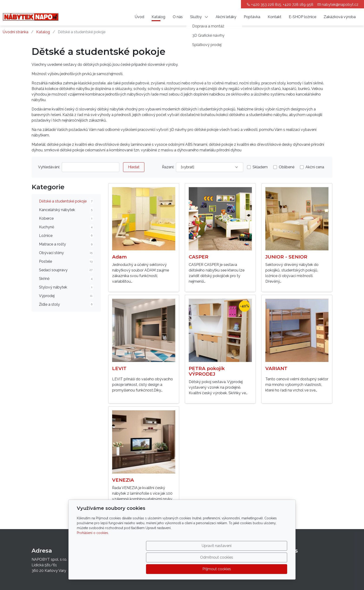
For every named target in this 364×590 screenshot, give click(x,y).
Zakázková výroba (340, 17)
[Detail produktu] (144, 219)
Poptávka (252, 17)
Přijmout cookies (265, 569)
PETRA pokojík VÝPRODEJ (207, 371)
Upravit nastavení (172, 569)
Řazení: (168, 167)
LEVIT (119, 368)
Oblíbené (287, 167)
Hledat (134, 167)
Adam (119, 257)
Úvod (140, 17)
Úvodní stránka (16, 32)
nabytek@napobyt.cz (340, 5)
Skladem (260, 167)
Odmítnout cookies (218, 569)
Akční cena (315, 167)
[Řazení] (210, 167)
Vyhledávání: (49, 167)
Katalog (158, 17)
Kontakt (275, 17)
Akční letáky (226, 17)
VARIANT (276, 368)
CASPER (199, 257)
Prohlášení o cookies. (93, 556)
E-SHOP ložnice (302, 17)
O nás (178, 17)
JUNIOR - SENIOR (286, 257)
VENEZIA (123, 480)
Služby (199, 17)
